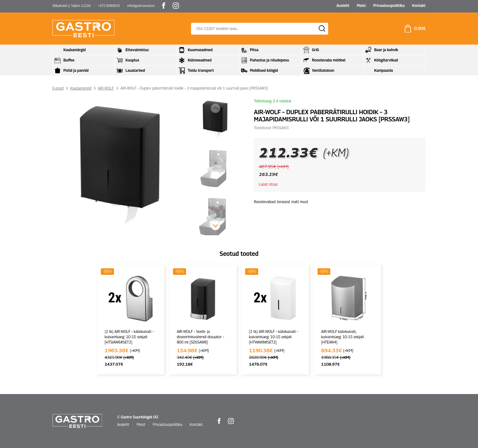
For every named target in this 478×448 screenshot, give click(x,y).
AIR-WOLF (106, 88)
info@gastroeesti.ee (141, 6)
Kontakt (419, 5)
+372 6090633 (109, 6)
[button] (215, 226)
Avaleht (343, 5)
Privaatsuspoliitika (389, 5)
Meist (361, 5)
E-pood (58, 88)
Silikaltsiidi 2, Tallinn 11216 (71, 6)
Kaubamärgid (81, 88)
